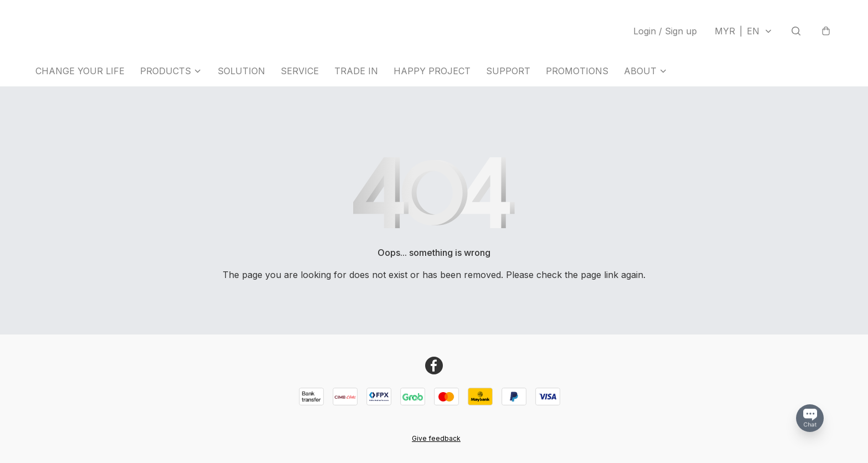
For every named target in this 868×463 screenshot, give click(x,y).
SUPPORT (508, 71)
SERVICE (300, 71)
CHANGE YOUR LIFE (80, 71)
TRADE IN (356, 71)
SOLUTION (241, 71)
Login (665, 31)
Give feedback (436, 438)
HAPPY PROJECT (432, 71)
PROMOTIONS (577, 71)
